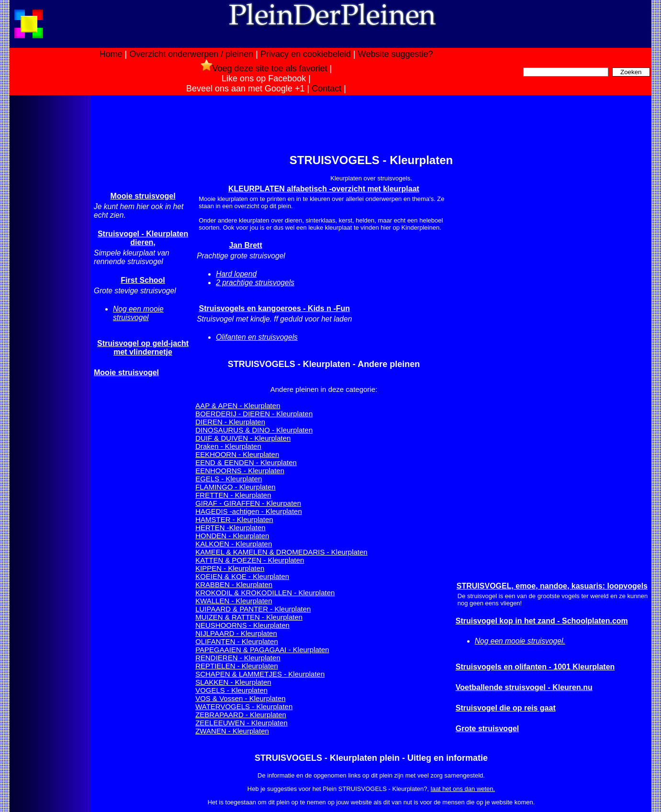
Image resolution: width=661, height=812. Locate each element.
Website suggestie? (396, 54)
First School (143, 280)
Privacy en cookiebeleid (306, 54)
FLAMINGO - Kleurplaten (235, 487)
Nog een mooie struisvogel (138, 313)
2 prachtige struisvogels (255, 283)
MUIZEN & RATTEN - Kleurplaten (249, 617)
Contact (326, 89)
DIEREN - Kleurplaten (230, 422)
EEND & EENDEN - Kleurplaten (246, 462)
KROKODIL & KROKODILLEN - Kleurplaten (265, 593)
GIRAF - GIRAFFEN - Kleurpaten (248, 503)
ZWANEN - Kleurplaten (232, 731)
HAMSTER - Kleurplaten (234, 519)
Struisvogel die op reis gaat (506, 708)
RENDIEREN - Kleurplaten (238, 658)
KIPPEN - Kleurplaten (230, 568)
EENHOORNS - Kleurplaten (240, 471)
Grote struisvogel (487, 729)
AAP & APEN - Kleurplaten (238, 406)
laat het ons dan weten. (463, 789)
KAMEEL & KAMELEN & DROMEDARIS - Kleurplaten (281, 552)
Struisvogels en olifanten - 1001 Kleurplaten (535, 667)
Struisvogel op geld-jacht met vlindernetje (143, 348)
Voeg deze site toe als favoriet (264, 68)
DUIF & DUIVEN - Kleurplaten (243, 438)
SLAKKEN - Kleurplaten (233, 682)
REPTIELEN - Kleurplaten (237, 666)
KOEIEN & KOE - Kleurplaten (242, 576)
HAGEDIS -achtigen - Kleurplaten (249, 511)
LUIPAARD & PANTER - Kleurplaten (253, 609)
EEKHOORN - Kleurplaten (237, 454)
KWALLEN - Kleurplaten (234, 601)
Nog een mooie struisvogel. (520, 641)
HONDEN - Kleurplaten (232, 536)
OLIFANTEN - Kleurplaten (237, 641)
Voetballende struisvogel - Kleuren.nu (524, 687)
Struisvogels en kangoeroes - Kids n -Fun (274, 308)
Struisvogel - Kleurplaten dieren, (143, 238)
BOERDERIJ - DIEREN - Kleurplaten (254, 414)
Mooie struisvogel (143, 196)
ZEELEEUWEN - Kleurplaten (241, 723)
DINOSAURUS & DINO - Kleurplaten (254, 430)
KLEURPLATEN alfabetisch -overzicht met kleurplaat (324, 189)
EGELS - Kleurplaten (229, 479)
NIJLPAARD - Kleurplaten (236, 633)
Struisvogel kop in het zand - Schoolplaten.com (542, 621)
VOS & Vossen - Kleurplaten (240, 698)
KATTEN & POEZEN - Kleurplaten (250, 560)
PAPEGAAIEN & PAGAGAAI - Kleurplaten (262, 650)
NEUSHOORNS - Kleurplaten (242, 625)
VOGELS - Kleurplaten (231, 690)
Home (111, 54)
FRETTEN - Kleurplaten (233, 495)
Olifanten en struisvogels (257, 337)
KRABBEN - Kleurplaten (234, 584)
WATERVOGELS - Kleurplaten (244, 706)
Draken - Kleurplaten (228, 446)
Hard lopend (236, 274)
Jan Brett (245, 245)
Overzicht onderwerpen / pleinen (191, 54)
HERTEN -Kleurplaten (230, 528)
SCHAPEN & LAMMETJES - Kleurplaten (260, 674)
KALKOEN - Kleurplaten (234, 544)
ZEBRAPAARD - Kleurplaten (241, 715)
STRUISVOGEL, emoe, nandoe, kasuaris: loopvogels (552, 586)
